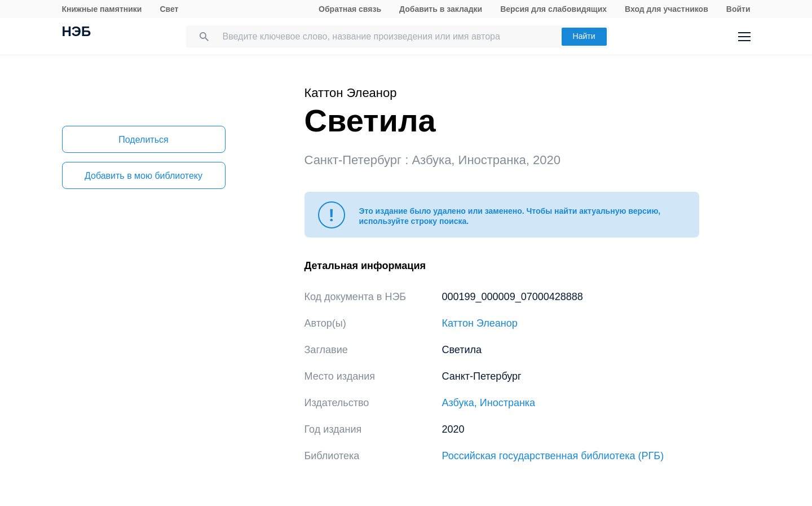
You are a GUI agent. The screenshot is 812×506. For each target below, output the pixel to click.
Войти (738, 9)
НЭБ (77, 33)
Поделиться (143, 140)
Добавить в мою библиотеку (144, 176)
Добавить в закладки (441, 9)
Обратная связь (350, 9)
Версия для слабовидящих (553, 9)
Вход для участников (667, 9)
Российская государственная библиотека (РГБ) (553, 456)
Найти (584, 36)
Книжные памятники (102, 9)
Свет (169, 9)
